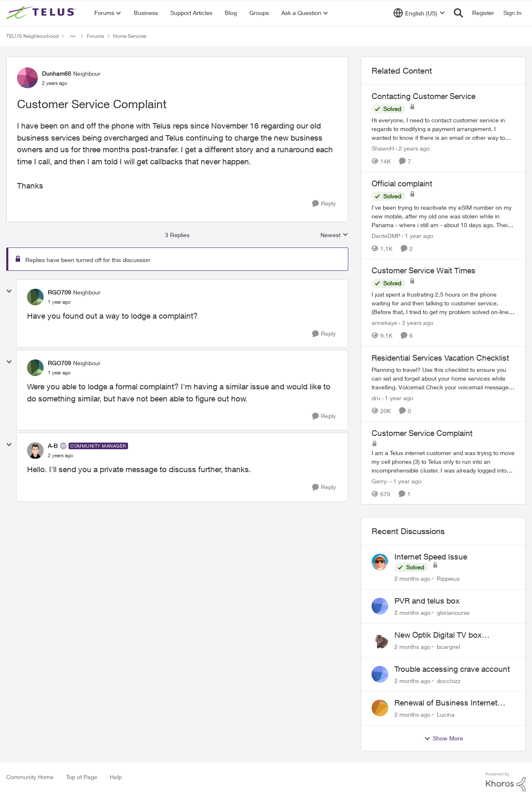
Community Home (30, 777)
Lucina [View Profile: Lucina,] (446, 714)
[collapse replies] (9, 291)
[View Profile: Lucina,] (380, 708)
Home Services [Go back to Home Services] (130, 36)
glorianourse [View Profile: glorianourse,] (453, 613)
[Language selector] (419, 13)
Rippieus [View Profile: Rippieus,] (448, 578)
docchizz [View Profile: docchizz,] (449, 680)
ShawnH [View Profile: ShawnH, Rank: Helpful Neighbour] (383, 148)
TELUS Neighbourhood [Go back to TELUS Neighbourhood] (32, 36)
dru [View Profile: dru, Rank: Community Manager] (376, 398)
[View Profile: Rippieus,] (380, 562)
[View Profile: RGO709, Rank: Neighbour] (35, 297)
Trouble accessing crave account (452, 669)
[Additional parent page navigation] (73, 36)
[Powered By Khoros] (506, 782)
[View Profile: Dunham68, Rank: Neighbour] (27, 78)
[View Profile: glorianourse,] (380, 606)
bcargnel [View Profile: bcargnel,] (448, 647)
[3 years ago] (416, 323)
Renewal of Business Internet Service (446, 703)
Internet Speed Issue (431, 557)
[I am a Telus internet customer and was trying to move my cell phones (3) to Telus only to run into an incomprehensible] (443, 461)
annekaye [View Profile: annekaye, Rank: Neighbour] (384, 323)
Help (116, 777)
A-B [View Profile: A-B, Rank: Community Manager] (53, 446)
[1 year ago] (417, 235)
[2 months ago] (413, 578)
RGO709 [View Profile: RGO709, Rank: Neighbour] (59, 292)
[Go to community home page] (42, 13)
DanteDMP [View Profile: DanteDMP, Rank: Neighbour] (386, 235)
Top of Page (82, 777)
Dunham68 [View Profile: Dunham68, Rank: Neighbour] (57, 73)
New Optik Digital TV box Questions (438, 635)
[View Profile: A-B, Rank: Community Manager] (35, 451)
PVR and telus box (427, 601)
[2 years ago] (413, 148)
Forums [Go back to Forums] (95, 36)
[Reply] (324, 204)
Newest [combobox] (334, 235)
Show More (443, 738)
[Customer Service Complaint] (59, 302)
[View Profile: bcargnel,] (380, 640)
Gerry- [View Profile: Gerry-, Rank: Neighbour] (380, 481)
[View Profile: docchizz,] (380, 674)
